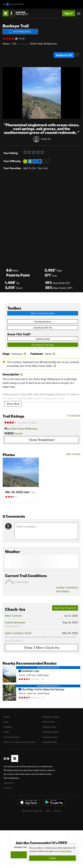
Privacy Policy (65, 851)
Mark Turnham (13, 616)
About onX (9, 783)
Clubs (6, 732)
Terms (49, 811)
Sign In (69, 13)
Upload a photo (43, 339)
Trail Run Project (51, 732)
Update (67, 587)
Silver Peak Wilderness (43, 44)
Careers (8, 788)
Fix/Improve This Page (43, 345)
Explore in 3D (64, 55)
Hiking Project (49, 727)
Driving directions (43, 322)
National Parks (50, 742)
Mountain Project (51, 717)
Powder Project (50, 737)
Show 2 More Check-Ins (42, 648)
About (7, 717)
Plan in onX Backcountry (43, 313)
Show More (13, 404)
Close (52, 858)
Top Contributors (12, 737)
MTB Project (49, 722)
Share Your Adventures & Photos (19, 742)
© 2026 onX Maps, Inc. (33, 811)
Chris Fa (46, 139)
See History (63, 591)
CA (14, 44)
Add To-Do (29, 168)
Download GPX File (43, 328)
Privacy (58, 811)
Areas (6, 44)
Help (6, 722)
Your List (43, 168)
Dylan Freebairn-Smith (18, 633)
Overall (18, 433)
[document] (52, 854)
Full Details (74, 416)
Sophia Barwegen (15, 622)
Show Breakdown (42, 440)
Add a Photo (73, 454)
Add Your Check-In (65, 608)
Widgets (8, 727)
